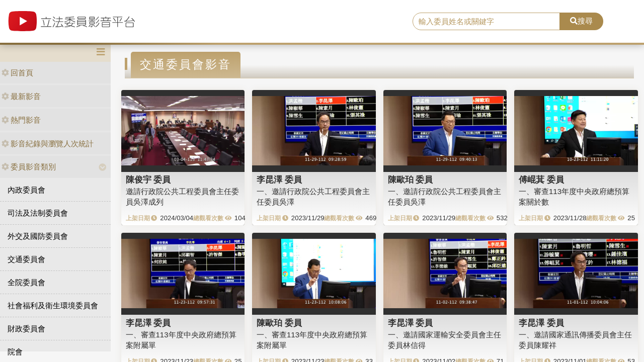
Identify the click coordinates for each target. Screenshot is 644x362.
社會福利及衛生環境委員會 (53, 305)
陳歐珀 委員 (411, 179)
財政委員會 (26, 329)
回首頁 (17, 73)
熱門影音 (21, 120)
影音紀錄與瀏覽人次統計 (48, 144)
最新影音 (21, 96)
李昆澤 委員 (279, 179)
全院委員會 (26, 282)
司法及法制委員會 (38, 213)
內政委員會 (26, 190)
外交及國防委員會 (38, 236)
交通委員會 (26, 259)
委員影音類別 (29, 167)
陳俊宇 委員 (148, 179)
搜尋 (581, 21)
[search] (486, 22)
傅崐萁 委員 (541, 179)
